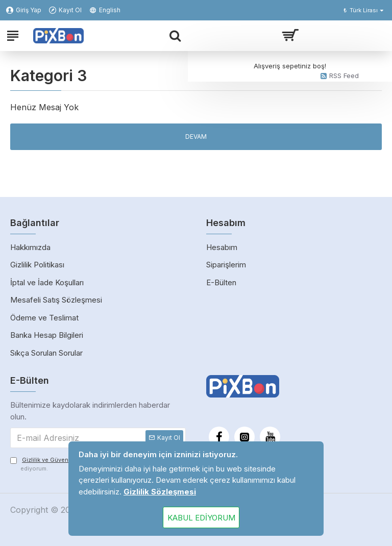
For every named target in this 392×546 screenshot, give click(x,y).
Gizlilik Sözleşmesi (160, 492)
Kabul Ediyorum (201, 518)
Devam (196, 136)
